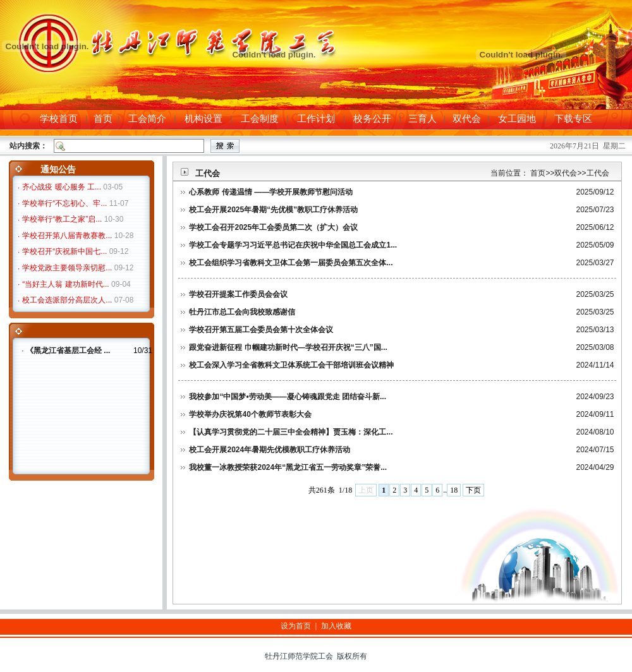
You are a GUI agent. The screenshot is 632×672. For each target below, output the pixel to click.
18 (454, 490)
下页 (473, 490)
